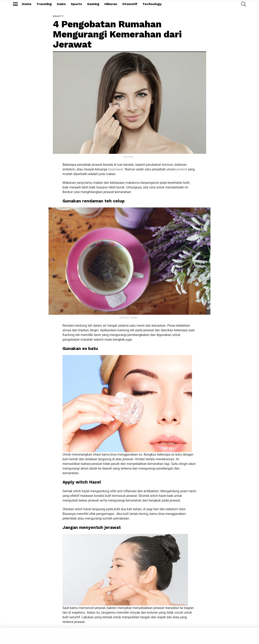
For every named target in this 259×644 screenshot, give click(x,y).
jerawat (182, 169)
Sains (61, 4)
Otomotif (130, 4)
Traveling (44, 4)
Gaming (93, 4)
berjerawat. (116, 169)
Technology (152, 4)
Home (27, 4)
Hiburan (111, 4)
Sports (76, 4)
